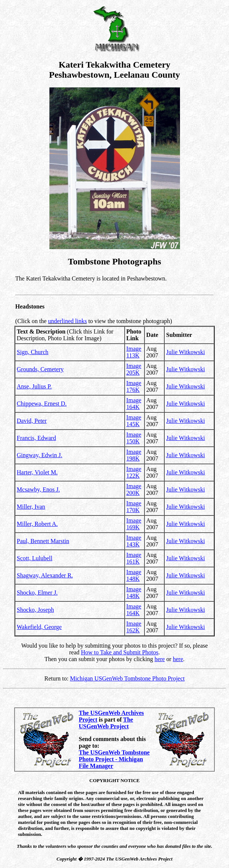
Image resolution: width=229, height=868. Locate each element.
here (160, 659)
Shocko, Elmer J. (37, 593)
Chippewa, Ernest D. (42, 404)
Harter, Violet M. (37, 472)
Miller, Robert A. (37, 524)
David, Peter (32, 421)
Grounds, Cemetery (40, 369)
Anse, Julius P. (34, 386)
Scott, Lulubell (35, 558)
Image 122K (134, 472)
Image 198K (134, 455)
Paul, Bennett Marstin (43, 541)
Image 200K (134, 489)
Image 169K (134, 524)
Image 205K (134, 369)
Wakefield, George (39, 627)
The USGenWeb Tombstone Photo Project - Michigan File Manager (114, 759)
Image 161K (134, 558)
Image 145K (134, 421)
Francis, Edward (36, 438)
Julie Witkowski (186, 352)
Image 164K (134, 404)
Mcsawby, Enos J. (38, 489)
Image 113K (134, 352)
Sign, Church (33, 352)
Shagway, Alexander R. (45, 575)
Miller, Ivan (31, 507)
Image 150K (134, 438)
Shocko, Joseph (36, 610)
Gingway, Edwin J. (40, 455)
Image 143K (134, 541)
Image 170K (134, 507)
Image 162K (134, 627)
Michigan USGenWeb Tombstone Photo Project (127, 678)
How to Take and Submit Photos (120, 652)
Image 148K (134, 575)
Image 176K (134, 386)
